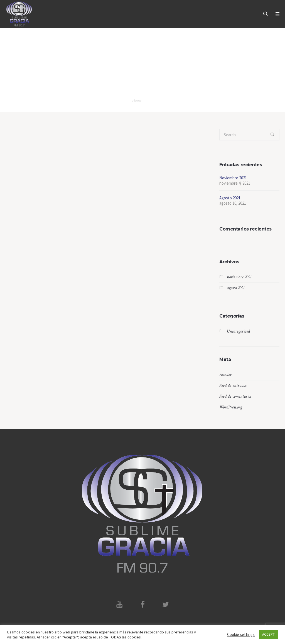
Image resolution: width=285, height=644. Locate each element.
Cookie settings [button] (241, 634)
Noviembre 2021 (233, 178)
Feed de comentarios (235, 396)
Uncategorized (238, 331)
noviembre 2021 (239, 277)
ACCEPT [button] (268, 634)
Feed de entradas (233, 386)
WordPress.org (231, 407)
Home (137, 101)
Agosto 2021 (230, 198)
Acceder (225, 375)
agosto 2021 (236, 288)
